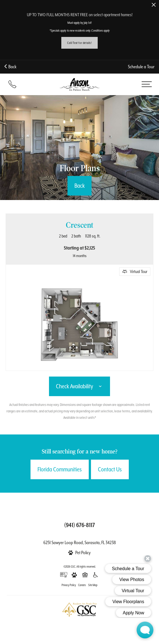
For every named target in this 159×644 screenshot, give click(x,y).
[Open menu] (147, 84)
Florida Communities (60, 469)
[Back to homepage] (80, 84)
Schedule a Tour (141, 67)
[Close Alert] (154, 5)
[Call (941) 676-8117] (12, 84)
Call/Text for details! (79, 43)
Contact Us (110, 469)
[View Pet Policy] (79, 553)
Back (10, 67)
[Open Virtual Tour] (135, 272)
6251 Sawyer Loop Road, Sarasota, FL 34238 (80, 543)
